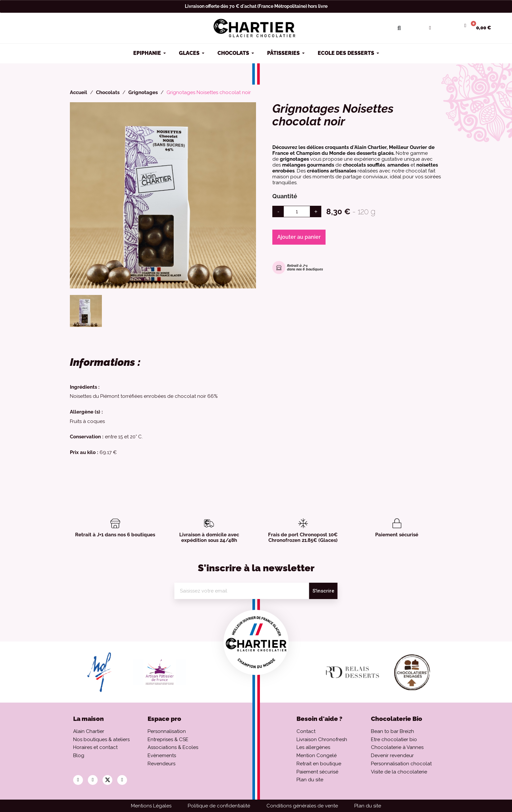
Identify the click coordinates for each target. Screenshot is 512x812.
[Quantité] (297, 211)
